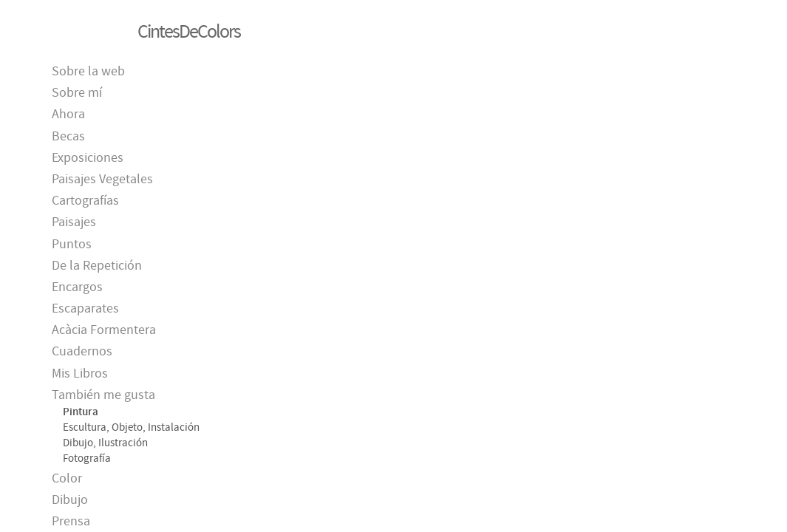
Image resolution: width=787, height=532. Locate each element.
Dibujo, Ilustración (105, 443)
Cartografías (85, 201)
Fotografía (87, 458)
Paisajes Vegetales (102, 179)
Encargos (77, 287)
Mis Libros (80, 374)
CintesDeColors (189, 31)
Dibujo (70, 500)
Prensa (71, 521)
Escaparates (85, 308)
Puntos (72, 244)
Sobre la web (88, 71)
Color (67, 478)
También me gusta (103, 395)
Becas (68, 136)
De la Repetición (97, 266)
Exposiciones (88, 158)
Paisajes (74, 222)
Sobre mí (77, 93)
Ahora (68, 114)
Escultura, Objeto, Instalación (131, 427)
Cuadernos (82, 351)
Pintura (81, 412)
